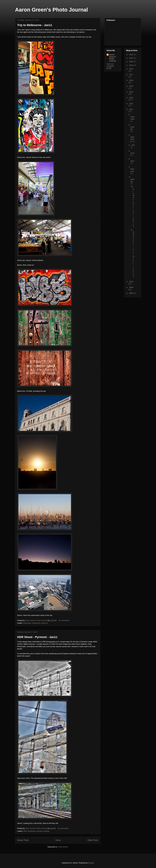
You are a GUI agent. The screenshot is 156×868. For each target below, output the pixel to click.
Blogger (91, 863)
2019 (131, 65)
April (132, 161)
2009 (131, 287)
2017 (131, 75)
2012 (131, 104)
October (132, 128)
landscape (27, 623)
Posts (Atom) (63, 847)
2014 (131, 92)
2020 (131, 62)
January (132, 180)
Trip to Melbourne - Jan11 (35, 25)
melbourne (36, 623)
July (133, 145)
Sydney (47, 831)
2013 (131, 98)
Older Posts (93, 840)
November (133, 118)
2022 (131, 55)
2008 (131, 293)
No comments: (64, 620)
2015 (131, 86)
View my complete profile (110, 66)
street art (44, 623)
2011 (131, 109)
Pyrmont (40, 831)
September (132, 139)
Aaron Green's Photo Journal (52, 10)
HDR (25, 831)
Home (58, 840)
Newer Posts (23, 840)
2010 (131, 282)
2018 (131, 69)
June (132, 153)
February (132, 170)
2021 (131, 58)
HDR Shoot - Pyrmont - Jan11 (37, 637)
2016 (131, 80)
